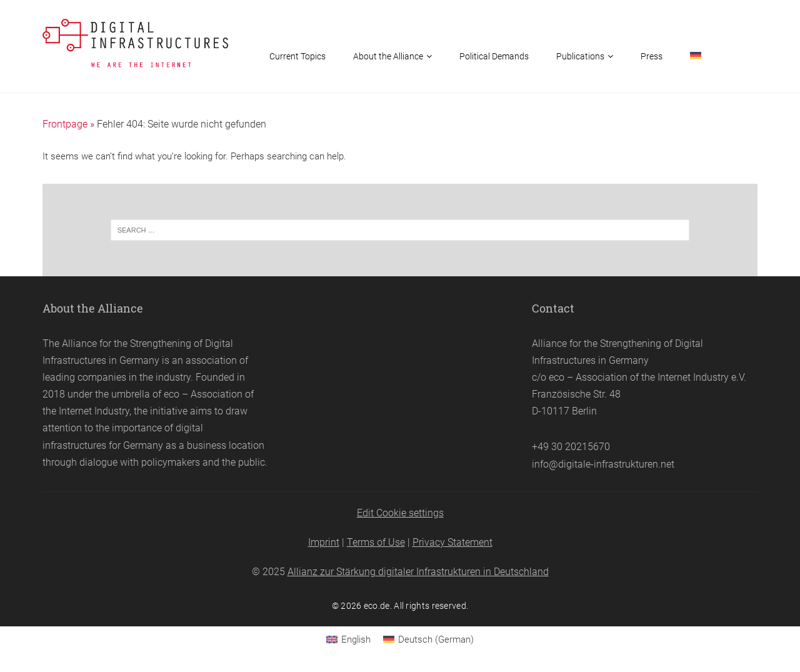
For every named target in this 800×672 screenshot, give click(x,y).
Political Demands (494, 56)
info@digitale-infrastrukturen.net (603, 464)
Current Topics (297, 56)
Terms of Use (376, 542)
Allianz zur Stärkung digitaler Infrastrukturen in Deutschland (418, 572)
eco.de (377, 606)
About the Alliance (388, 56)
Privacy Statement (452, 542)
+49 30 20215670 (571, 447)
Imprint (324, 542)
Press (652, 56)
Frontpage (65, 124)
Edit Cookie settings (400, 513)
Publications (580, 56)
